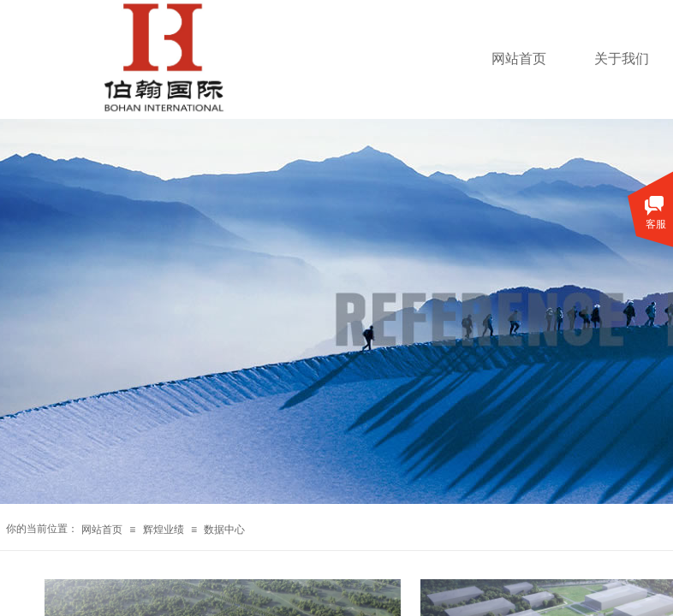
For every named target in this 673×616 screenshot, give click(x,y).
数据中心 (224, 530)
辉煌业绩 (164, 530)
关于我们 (622, 59)
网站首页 (519, 59)
